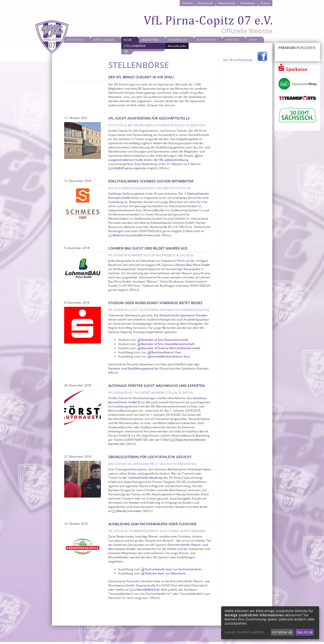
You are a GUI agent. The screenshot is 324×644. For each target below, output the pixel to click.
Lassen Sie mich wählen (244, 632)
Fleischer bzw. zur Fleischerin (165, 573)
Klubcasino (206, 40)
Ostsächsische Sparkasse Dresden (183, 315)
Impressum (205, 3)
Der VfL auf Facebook (238, 60)
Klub (128, 40)
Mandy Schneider (129, 511)
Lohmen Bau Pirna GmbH (192, 265)
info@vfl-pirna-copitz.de (129, 168)
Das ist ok (305, 632)
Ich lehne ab (282, 632)
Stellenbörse (135, 46)
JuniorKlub (178, 40)
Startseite (75, 40)
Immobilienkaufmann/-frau (171, 356)
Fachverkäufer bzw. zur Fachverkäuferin (173, 569)
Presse (265, 3)
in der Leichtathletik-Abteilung (141, 478)
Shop (253, 40)
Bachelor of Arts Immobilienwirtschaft (168, 344)
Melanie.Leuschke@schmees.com (136, 235)
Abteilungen (104, 40)
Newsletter (248, 3)
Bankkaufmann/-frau (166, 352)
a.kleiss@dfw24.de (147, 590)
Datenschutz (227, 3)
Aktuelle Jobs (177, 46)
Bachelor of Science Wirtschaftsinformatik (171, 348)
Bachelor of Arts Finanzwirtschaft (165, 340)
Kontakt (187, 3)
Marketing (150, 40)
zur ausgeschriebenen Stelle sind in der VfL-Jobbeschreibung (156, 158)
